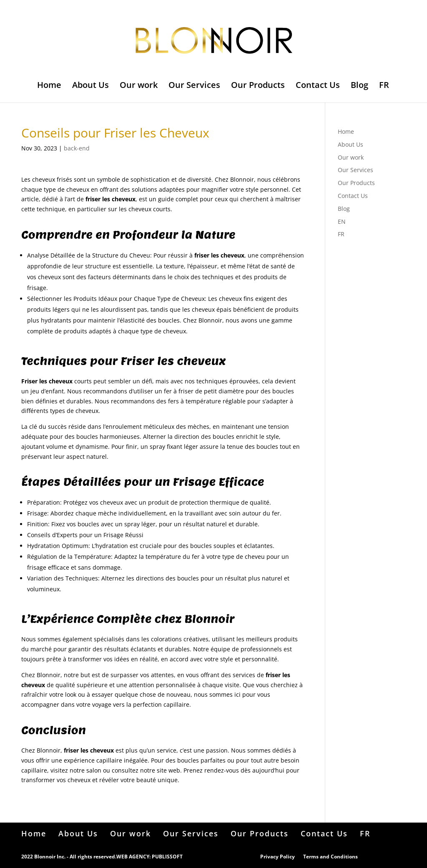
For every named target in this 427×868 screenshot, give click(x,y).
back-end (77, 148)
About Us (90, 86)
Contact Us (318, 86)
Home (49, 86)
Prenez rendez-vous (211, 770)
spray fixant (166, 447)
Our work (139, 86)
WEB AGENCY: (133, 857)
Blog (359, 86)
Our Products (258, 86)
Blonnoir (242, 179)
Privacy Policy (278, 857)
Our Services (194, 86)
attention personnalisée (162, 685)
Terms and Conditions (330, 857)
